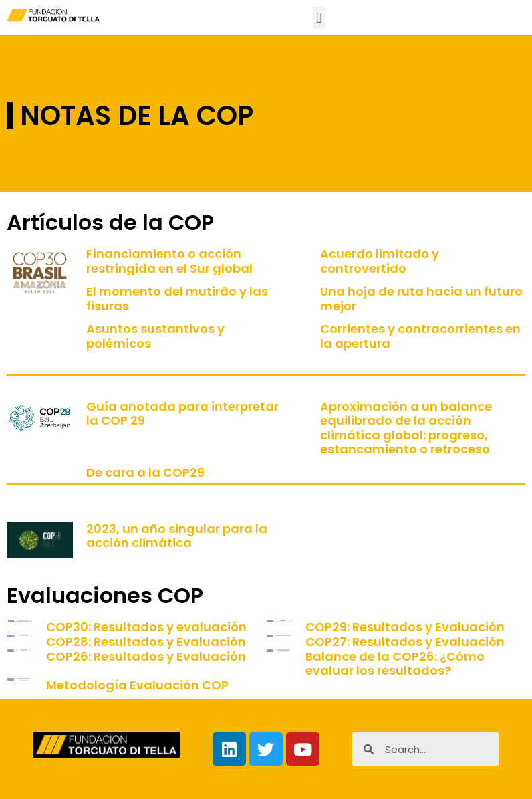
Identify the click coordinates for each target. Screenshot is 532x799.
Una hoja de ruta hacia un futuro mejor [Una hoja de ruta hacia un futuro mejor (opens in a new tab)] (421, 299)
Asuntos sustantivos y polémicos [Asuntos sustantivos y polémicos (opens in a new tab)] (155, 336)
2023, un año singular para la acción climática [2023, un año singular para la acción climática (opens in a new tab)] (177, 536)
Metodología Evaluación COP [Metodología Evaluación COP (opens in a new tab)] (137, 685)
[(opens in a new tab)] (279, 627)
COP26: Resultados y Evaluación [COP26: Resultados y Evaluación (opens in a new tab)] (146, 656)
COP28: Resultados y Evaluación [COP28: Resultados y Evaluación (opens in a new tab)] (146, 642)
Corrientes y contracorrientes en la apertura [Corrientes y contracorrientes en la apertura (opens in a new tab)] (420, 336)
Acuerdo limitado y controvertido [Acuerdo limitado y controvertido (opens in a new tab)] (380, 261)
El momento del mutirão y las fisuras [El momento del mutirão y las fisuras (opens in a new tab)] (177, 299)
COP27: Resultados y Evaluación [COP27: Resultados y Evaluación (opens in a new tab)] (405, 642)
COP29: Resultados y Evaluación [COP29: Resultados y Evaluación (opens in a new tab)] (405, 627)
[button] (319, 18)
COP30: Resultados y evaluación (146, 627)
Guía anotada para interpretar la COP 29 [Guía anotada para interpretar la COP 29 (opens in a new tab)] (182, 414)
